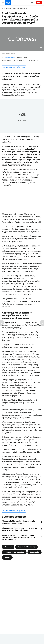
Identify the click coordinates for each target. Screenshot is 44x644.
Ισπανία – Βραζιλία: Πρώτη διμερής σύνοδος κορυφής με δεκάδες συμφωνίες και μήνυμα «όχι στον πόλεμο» (18, 537)
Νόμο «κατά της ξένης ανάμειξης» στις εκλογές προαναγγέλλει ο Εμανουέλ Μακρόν (19, 529)
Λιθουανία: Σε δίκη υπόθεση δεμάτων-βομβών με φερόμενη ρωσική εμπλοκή (19, 522)
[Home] (2, 8)
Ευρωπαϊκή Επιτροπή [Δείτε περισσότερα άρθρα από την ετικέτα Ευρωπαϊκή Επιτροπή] (26, 547)
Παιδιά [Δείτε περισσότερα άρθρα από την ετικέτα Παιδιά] (7, 557)
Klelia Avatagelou (10, 58)
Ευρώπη (8, 9)
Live (39, 3)
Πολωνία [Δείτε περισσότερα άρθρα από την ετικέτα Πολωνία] (8, 547)
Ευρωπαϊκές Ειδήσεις (20, 9)
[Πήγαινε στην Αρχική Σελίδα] (8, 3)
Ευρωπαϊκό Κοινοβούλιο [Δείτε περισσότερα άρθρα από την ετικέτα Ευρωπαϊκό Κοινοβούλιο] (14, 552)
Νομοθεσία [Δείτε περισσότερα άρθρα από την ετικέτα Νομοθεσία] (34, 552)
